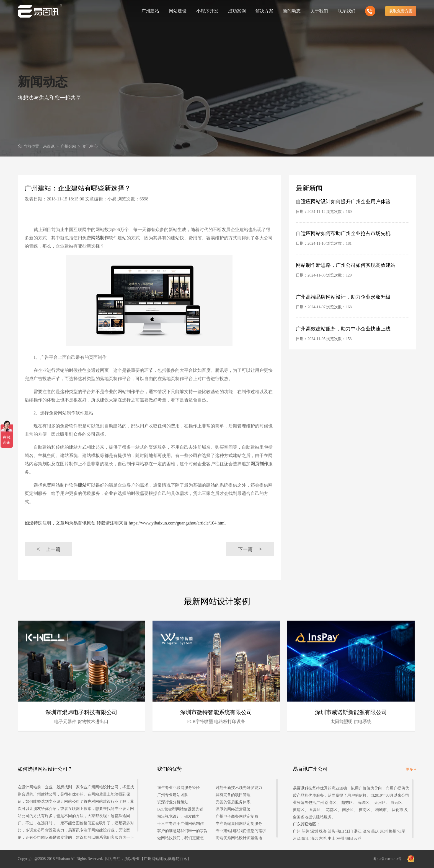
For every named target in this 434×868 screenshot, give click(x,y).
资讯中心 (90, 146)
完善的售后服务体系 (233, 802)
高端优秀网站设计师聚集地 (239, 838)
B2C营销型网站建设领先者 (180, 809)
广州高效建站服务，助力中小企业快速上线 (343, 346)
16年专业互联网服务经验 (179, 788)
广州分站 (68, 146)
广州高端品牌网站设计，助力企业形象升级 (343, 314)
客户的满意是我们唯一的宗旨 (182, 831)
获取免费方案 (401, 11)
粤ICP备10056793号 (387, 859)
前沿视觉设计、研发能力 (179, 816)
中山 (332, 839)
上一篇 (48, 566)
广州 (297, 831)
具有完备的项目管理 (233, 795)
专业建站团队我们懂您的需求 (241, 831)
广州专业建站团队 (173, 795)
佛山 (340, 831)
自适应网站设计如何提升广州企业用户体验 (343, 219)
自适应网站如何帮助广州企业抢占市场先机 (343, 251)
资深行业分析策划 (173, 802)
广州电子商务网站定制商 (237, 816)
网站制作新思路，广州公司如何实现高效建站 (346, 283)
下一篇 (250, 566)
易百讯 (49, 146)
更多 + (411, 769)
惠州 (384, 831)
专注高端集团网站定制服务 (239, 824)
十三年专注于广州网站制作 (180, 824)
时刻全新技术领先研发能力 (239, 788)
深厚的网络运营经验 (233, 809)
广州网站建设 (155, 859)
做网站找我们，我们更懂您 (180, 838)
